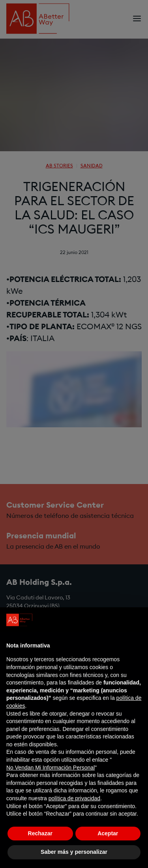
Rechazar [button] (40, 833)
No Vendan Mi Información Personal (51, 768)
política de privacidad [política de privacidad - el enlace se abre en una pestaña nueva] (75, 798)
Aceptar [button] (108, 833)
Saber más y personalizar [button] (74, 852)
